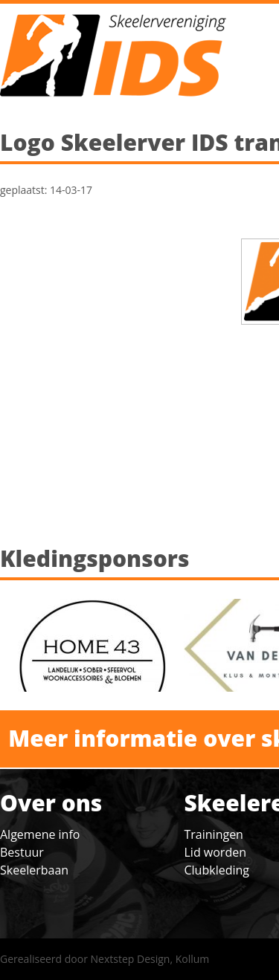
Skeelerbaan (34, 870)
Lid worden (215, 852)
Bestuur (22, 852)
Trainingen (214, 834)
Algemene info (40, 834)
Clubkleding (217, 870)
